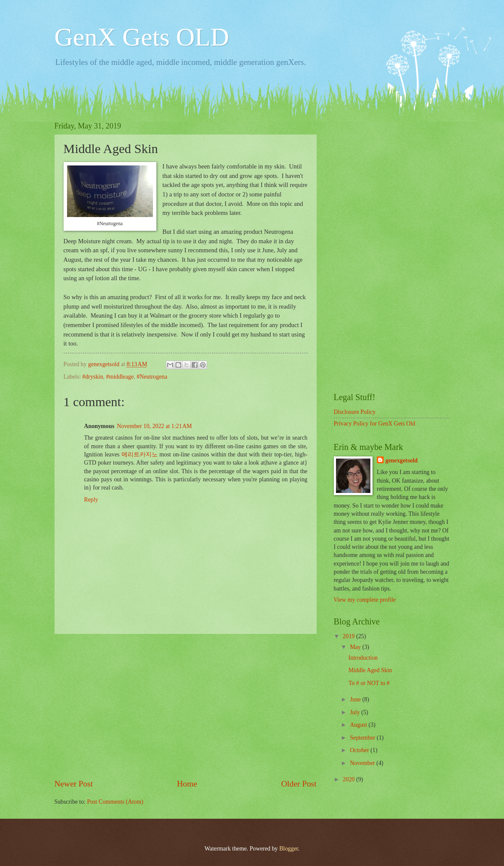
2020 (350, 779)
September (363, 738)
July (355, 712)
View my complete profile (365, 600)
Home (187, 784)
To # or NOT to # (369, 683)
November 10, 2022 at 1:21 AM (154, 426)
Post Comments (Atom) (115, 802)
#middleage (120, 377)
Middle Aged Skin (370, 670)
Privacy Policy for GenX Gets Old (375, 424)
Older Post (299, 784)
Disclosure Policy (355, 412)
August (359, 725)
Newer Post (74, 784)
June (356, 699)
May (356, 647)
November (363, 763)
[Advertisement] (186, 706)
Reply (91, 500)
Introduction (363, 658)
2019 (350, 636)
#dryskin (93, 377)
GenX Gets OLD (142, 37)
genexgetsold (402, 461)
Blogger (289, 849)
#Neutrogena (152, 377)
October (360, 750)
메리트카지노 (140, 454)
